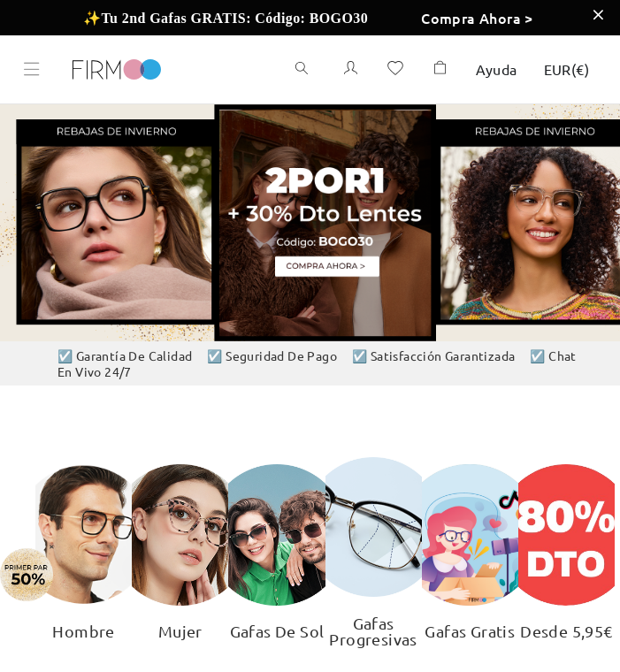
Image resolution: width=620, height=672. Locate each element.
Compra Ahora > (477, 18)
